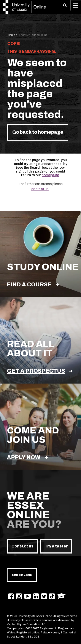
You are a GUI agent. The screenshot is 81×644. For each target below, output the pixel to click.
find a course (33, 285)
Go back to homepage (38, 132)
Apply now (27, 457)
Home (11, 35)
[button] (65, 5)
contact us (40, 189)
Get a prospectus (40, 371)
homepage (50, 175)
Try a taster (56, 546)
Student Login (22, 575)
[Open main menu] (76, 5)
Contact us (22, 546)
